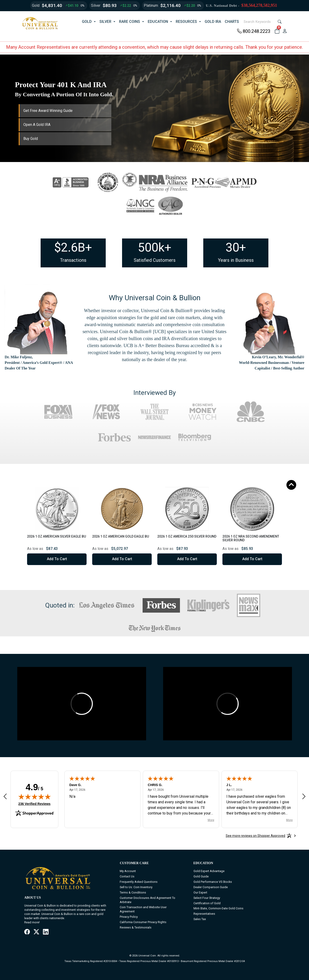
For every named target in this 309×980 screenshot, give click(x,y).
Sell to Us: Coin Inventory (136, 887)
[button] (277, 31)
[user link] (285, 31)
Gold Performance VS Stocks (213, 882)
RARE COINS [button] (130, 22)
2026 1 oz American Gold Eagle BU (121, 536)
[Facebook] (27, 932)
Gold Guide (201, 876)
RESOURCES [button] (186, 22)
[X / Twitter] (36, 932)
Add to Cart (57, 559)
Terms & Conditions (133, 892)
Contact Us (127, 876)
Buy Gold (31, 139)
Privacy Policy (129, 917)
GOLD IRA (213, 22)
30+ (236, 247)
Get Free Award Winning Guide (48, 111)
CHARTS (232, 22)
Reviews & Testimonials (136, 927)
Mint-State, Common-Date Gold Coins (218, 908)
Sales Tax (200, 919)
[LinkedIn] (46, 932)
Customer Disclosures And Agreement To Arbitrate (147, 900)
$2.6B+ (73, 247)
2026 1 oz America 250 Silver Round (187, 536)
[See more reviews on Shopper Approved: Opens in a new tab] (255, 836)
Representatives (204, 914)
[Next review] (304, 796)
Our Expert (200, 892)
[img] (35, 797)
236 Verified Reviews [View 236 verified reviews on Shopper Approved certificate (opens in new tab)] (35, 804)
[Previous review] (5, 796)
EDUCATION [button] (158, 22)
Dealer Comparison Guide (211, 887)
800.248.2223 (254, 31)
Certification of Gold (207, 903)
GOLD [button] (87, 22)
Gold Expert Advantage (209, 871)
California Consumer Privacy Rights (143, 922)
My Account (128, 871)
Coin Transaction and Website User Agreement (143, 909)
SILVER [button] (105, 22)
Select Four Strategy (207, 898)
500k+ (155, 247)
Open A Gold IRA (37, 125)
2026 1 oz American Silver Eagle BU (56, 536)
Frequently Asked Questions (139, 882)
